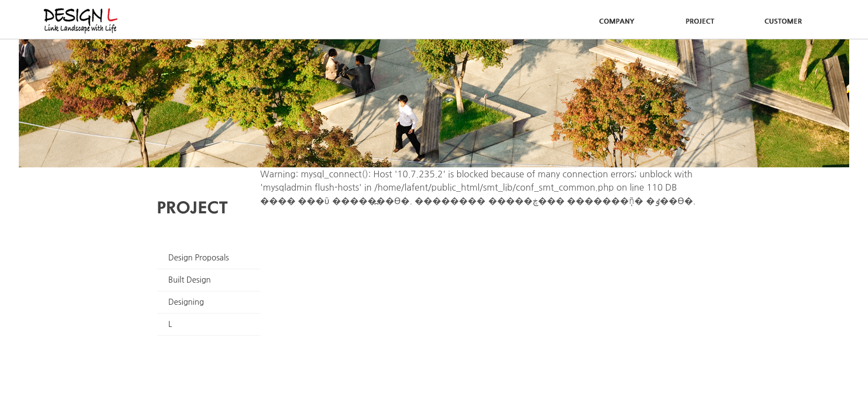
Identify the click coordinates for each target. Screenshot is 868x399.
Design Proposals (199, 258)
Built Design (190, 280)
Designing (186, 302)
